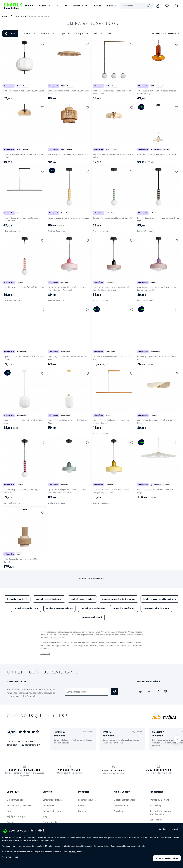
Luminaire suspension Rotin (26, 608)
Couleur (30, 33)
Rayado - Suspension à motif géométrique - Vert (113, 218)
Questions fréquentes (124, 800)
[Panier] (176, 5)
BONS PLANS (112, 6)
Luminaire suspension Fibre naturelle (160, 599)
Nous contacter (121, 805)
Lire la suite (45, 654)
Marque (82, 33)
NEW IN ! (97, 6)
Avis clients (119, 811)
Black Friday (155, 805)
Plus (110, 33)
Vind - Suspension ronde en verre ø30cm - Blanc (24, 91)
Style (66, 33)
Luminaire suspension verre (93, 608)
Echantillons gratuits (52, 800)
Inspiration (78, 6)
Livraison (83, 811)
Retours (82, 805)
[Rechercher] (136, 6)
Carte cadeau (49, 805)
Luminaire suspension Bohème (49, 599)
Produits (42, 6)
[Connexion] (158, 6)
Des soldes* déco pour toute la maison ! (160, 813)
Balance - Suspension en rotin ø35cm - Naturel (157, 154)
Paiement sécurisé (87, 800)
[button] (91, 33)
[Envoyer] (115, 692)
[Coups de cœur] (167, 5)
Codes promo (156, 820)
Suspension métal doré (92, 617)
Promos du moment (159, 800)
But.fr (10, 811)
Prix (99, 33)
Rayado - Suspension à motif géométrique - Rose (24, 287)
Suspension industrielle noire (156, 608)
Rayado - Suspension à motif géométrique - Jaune (69, 218)
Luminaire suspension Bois (82, 599)
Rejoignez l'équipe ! (16, 816)
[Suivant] (177, 739)
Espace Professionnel (53, 811)
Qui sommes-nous (16, 800)
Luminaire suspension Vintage (59, 608)
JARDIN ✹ (29, 6)
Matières (48, 33)
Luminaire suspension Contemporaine (119, 599)
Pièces (60, 6)
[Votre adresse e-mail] (87, 692)
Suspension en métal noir (124, 608)
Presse (10, 822)
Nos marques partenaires (19, 805)
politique (73, 852)
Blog (45, 816)
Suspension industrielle (17, 599)
